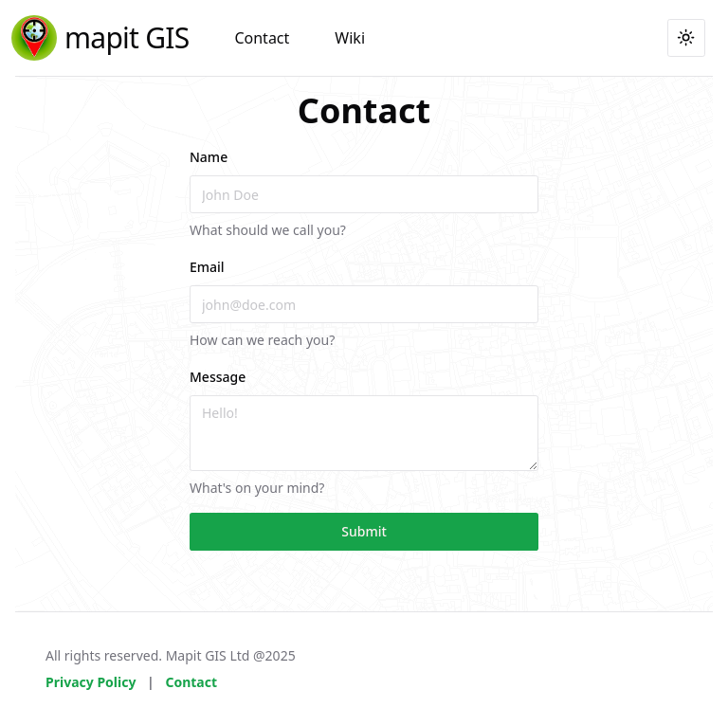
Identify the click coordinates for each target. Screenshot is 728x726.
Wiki (350, 38)
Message (218, 377)
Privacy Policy (91, 682)
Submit (364, 531)
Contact (262, 38)
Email (207, 267)
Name (209, 157)
